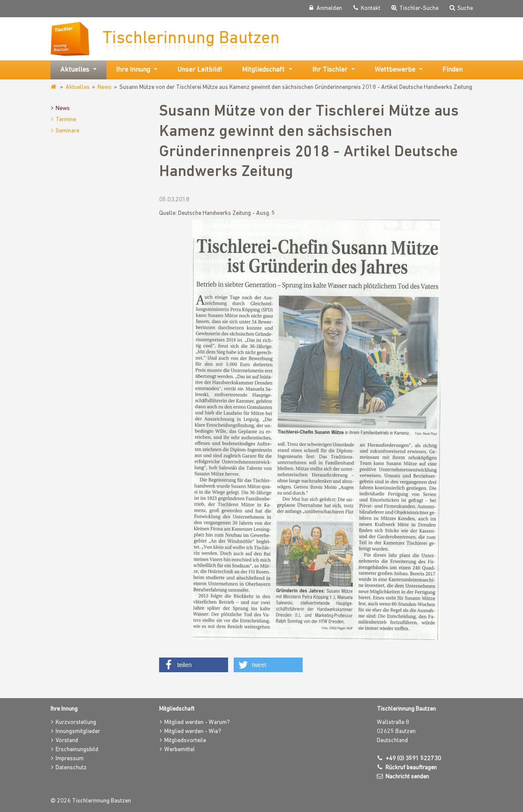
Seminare (67, 131)
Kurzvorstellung (76, 722)
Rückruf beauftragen (411, 768)
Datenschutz (71, 768)
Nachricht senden (407, 777)
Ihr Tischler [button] (330, 70)
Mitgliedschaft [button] (263, 70)
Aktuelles (78, 87)
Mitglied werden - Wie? (193, 732)
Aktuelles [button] (75, 70)
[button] (194, 665)
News (105, 87)
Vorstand (67, 741)
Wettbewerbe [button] (395, 70)
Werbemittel (180, 750)
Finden (453, 70)
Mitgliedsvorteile (185, 741)
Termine (66, 120)
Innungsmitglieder (78, 732)
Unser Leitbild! (200, 70)
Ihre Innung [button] (133, 70)
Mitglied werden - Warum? (197, 722)
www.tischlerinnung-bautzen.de (54, 87)
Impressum (70, 759)
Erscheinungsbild (77, 750)
